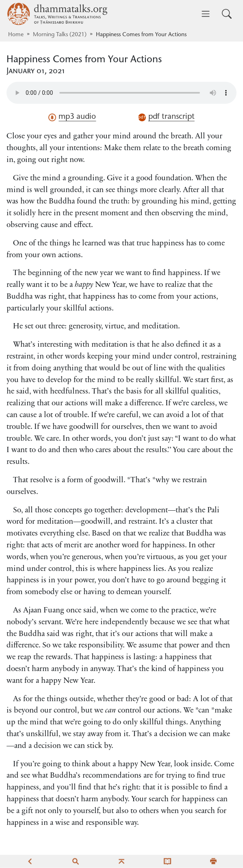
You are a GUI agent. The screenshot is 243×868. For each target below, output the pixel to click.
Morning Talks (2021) (60, 35)
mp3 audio (72, 117)
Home (16, 35)
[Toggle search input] (227, 14)
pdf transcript (166, 117)
